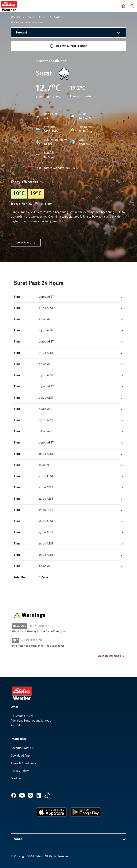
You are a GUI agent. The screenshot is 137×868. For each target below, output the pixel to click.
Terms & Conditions (23, 763)
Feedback (17, 779)
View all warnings (111, 656)
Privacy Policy (20, 771)
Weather (15, 17)
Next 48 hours (26, 243)
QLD (45, 17)
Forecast (31, 17)
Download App (20, 756)
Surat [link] (57, 17)
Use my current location (68, 46)
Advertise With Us (22, 748)
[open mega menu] (24, 6)
